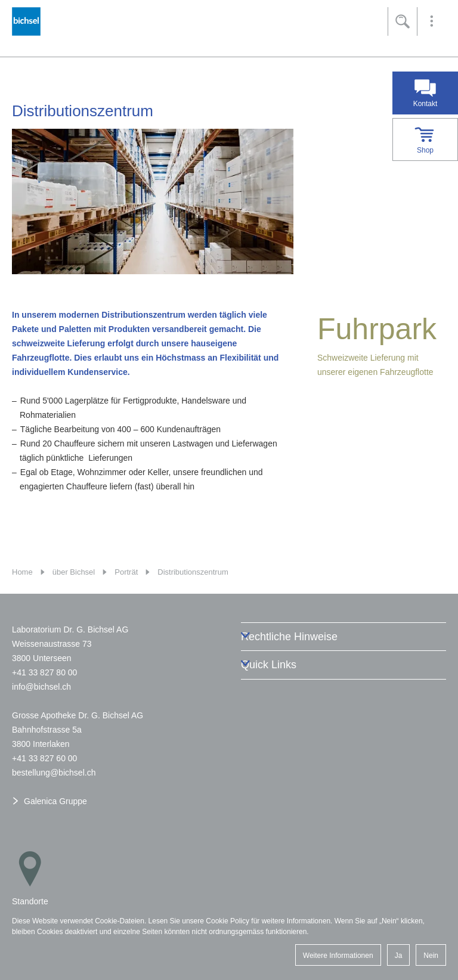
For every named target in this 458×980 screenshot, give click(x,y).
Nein (431, 956)
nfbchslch (41, 687)
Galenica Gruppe (55, 801)
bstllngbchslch (54, 773)
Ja (399, 956)
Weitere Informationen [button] (338, 956)
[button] (432, 21)
